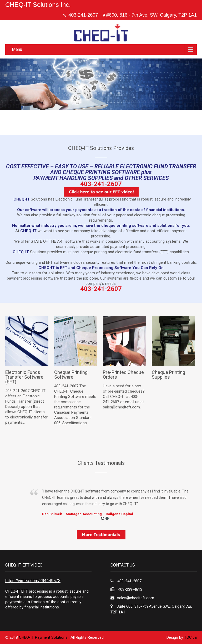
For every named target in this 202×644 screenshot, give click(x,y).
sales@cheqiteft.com (136, 598)
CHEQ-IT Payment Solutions (44, 637)
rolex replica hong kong (59, 257)
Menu (17, 49)
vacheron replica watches (101, 257)
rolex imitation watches (143, 257)
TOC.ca (190, 637)
